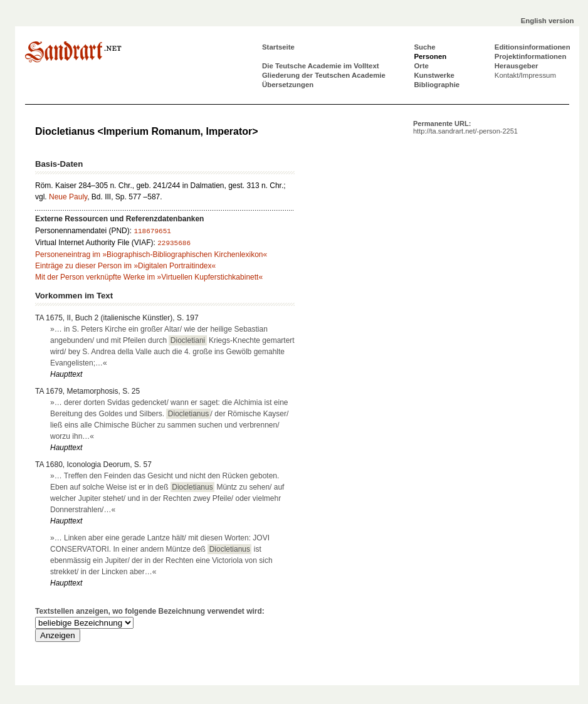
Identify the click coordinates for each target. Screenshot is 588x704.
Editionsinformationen (533, 47)
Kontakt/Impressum (525, 75)
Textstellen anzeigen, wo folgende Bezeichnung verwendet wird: (150, 611)
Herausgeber (517, 66)
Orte (421, 66)
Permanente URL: (465, 127)
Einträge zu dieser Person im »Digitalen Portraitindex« (125, 266)
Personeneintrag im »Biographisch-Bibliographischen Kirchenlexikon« (151, 255)
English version (548, 21)
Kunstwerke (434, 75)
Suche (424, 47)
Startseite (278, 47)
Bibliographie (437, 85)
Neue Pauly (68, 197)
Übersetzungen (288, 85)
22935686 (174, 243)
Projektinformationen (531, 56)
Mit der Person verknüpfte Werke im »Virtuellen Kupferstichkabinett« (149, 277)
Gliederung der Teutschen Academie (324, 75)
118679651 (152, 231)
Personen (430, 56)
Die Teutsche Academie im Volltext (321, 66)
